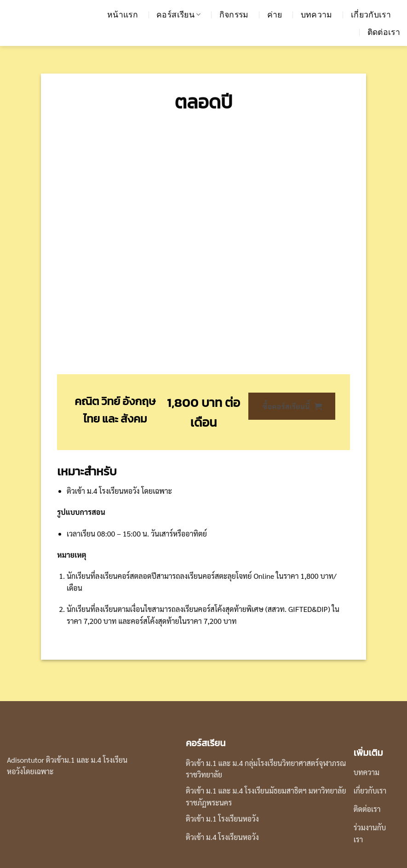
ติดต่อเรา (384, 32)
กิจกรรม (234, 15)
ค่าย (275, 15)
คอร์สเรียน (178, 15)
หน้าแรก (123, 15)
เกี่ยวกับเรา (371, 15)
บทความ (317, 15)
